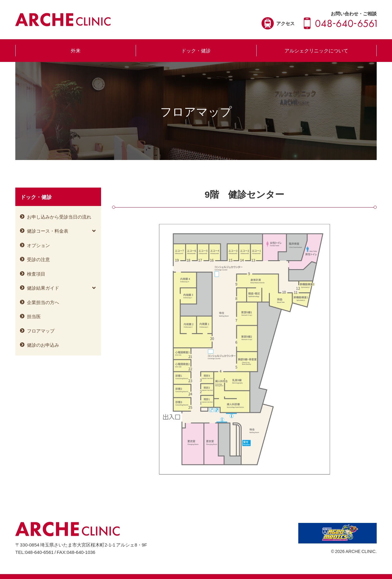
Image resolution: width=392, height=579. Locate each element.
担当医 (34, 316)
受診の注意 (38, 259)
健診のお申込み (43, 345)
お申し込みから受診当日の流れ (59, 217)
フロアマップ (41, 331)
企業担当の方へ (43, 302)
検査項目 (36, 274)
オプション (38, 245)
